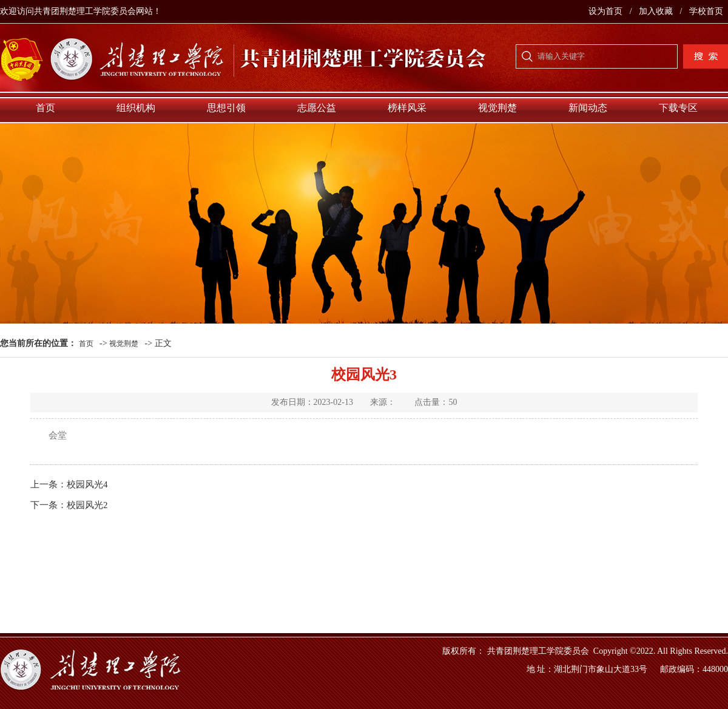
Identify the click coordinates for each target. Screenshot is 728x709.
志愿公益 (317, 108)
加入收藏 (657, 11)
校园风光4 (87, 484)
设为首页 (607, 11)
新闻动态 (588, 108)
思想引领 (226, 108)
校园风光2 (87, 505)
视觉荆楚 (497, 108)
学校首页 (706, 11)
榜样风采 (407, 108)
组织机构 (136, 108)
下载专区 (678, 108)
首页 (45, 108)
